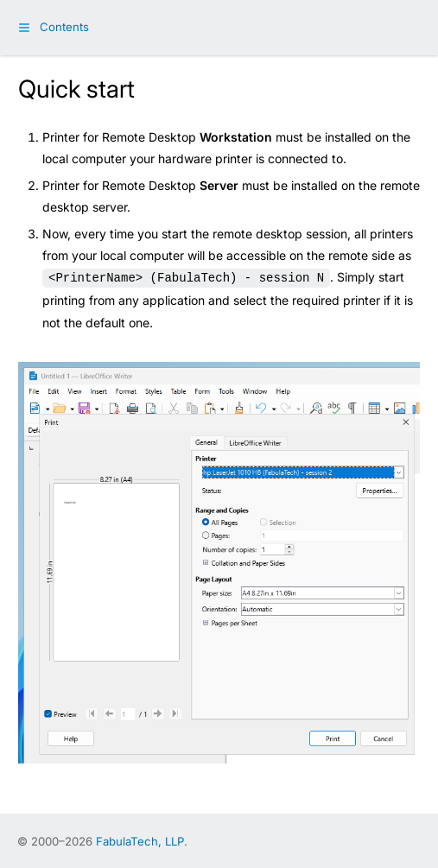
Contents (64, 27)
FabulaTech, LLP (140, 839)
